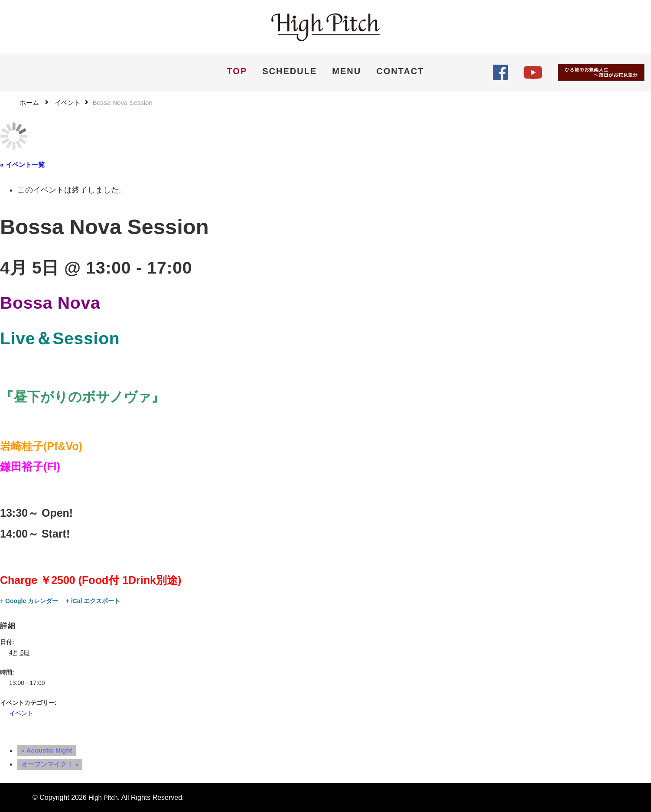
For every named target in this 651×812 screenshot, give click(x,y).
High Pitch (104, 797)
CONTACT (400, 71)
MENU (347, 71)
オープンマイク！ (46, 764)
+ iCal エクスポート (93, 600)
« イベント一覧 (22, 164)
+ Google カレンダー (29, 600)
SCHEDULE (290, 71)
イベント (21, 713)
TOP (237, 71)
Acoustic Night (43, 750)
